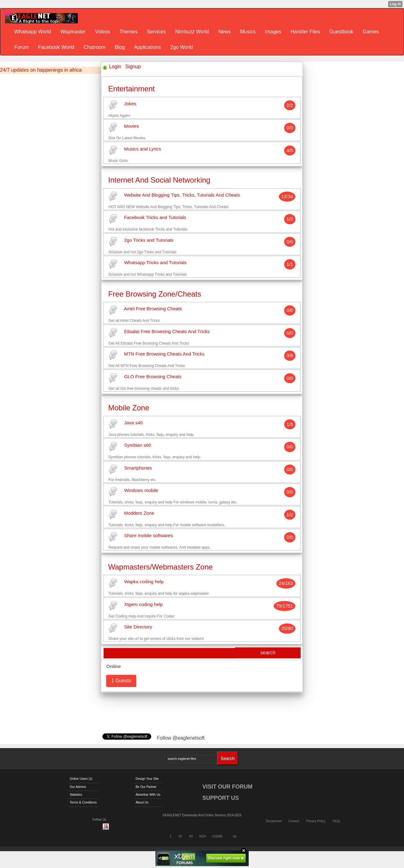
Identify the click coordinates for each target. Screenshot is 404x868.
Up (235, 836)
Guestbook (341, 32)
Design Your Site (147, 779)
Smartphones (138, 468)
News (224, 32)
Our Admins (78, 787)
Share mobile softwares (149, 536)
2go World (182, 47)
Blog (120, 47)
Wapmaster (73, 32)
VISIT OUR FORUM (227, 787)
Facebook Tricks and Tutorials (155, 218)
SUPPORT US (221, 798)
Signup (133, 67)
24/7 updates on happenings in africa (41, 70)
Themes (129, 32)
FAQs (337, 821)
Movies (132, 126)
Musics (248, 32)
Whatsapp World (33, 32)
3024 (202, 836)
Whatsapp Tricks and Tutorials (155, 263)
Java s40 (134, 423)
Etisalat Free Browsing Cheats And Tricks (167, 331)
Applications (148, 47)
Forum (21, 47)
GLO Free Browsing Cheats (153, 377)
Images (273, 32)
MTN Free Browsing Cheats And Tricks (164, 354)
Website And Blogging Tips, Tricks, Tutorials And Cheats (182, 195)
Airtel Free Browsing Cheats (153, 309)
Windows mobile (141, 491)
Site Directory (138, 627)
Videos (103, 32)
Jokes (130, 104)
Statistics (76, 795)
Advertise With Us (148, 795)
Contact (294, 821)
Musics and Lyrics (143, 149)
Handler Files (305, 32)
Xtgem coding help (143, 604)
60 (180, 836)
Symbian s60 (138, 445)
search (268, 653)
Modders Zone (139, 513)
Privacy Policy (316, 821)
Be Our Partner (146, 787)
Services (156, 32)
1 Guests (121, 681)
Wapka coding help (144, 582)
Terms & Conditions (83, 802)
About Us (142, 802)
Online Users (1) (81, 779)
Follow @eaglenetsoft (181, 738)
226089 (217, 836)
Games (371, 32)
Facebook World (56, 47)
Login (115, 67)
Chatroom (94, 47)
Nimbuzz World (192, 32)
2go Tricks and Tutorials (149, 240)
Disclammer (274, 821)
